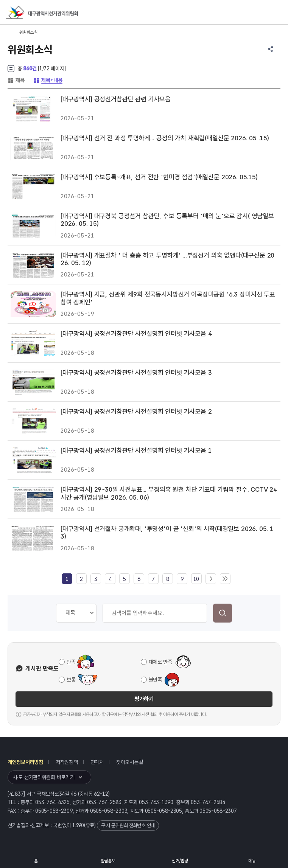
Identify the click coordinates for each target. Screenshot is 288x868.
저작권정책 (67, 762)
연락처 (97, 762)
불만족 (155, 680)
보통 (71, 680)
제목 (16, 80)
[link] (67, 579)
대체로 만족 (160, 662)
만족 (71, 662)
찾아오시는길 (129, 762)
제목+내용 (48, 80)
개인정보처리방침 (25, 762)
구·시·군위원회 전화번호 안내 (128, 825)
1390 (78, 825)
